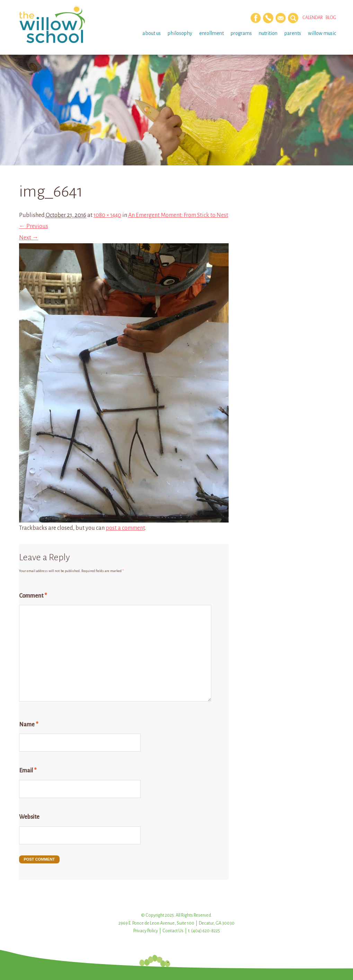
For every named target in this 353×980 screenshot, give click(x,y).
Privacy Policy (146, 931)
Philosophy (180, 33)
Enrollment (211, 33)
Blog (331, 18)
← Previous (34, 226)
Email (28, 771)
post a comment (125, 528)
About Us (152, 33)
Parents (293, 33)
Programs (241, 33)
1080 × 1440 (107, 215)
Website (29, 817)
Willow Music (322, 33)
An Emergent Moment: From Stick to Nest (178, 215)
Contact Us (173, 931)
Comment (33, 596)
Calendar (313, 18)
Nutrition (268, 33)
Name (29, 725)
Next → (29, 238)
